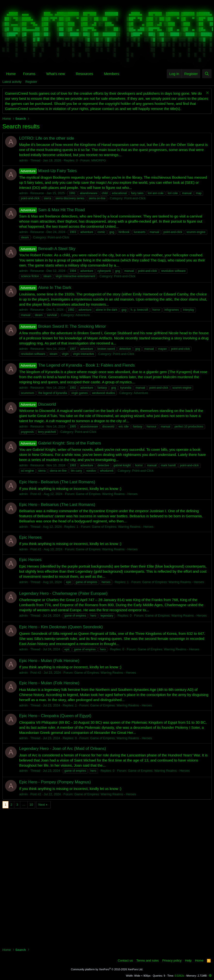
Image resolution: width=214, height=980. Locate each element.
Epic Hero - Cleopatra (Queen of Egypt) (55, 716)
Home (11, 74)
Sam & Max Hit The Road (52, 210)
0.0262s (179, 976)
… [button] (24, 805)
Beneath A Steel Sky (47, 249)
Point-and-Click (135, 198)
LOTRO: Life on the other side (47, 138)
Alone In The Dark (45, 288)
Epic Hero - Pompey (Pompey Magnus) (55, 782)
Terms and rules (148, 960)
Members (112, 74)
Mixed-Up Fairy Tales (48, 171)
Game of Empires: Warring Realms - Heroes (107, 494)
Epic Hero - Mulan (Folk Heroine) (49, 661)
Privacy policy (172, 960)
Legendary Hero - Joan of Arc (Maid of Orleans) (63, 749)
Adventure (83, 315)
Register (31, 82)
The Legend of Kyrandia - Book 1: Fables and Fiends (77, 365)
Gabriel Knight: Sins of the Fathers (60, 443)
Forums (29, 74)
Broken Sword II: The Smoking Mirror (63, 326)
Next (42, 805)
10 (31, 805)
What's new (56, 74)
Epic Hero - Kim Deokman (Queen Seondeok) (61, 627)
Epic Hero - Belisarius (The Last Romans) (57, 482)
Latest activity (12, 82)
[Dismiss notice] (207, 93)
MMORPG (99, 160)
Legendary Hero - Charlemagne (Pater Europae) (63, 593)
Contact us (125, 960)
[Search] (207, 74)
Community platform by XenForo (107, 969)
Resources (85, 74)
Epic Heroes (30, 537)
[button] (39, 74)
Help (188, 960)
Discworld (38, 404)
